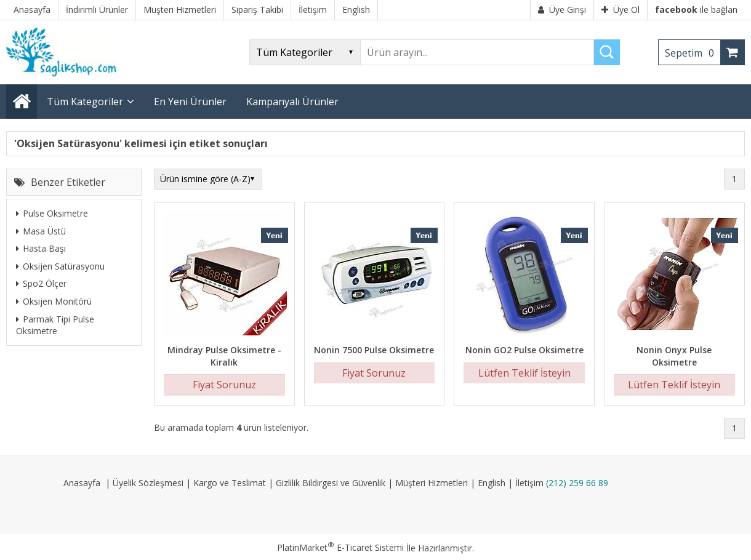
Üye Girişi (562, 10)
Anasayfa (82, 483)
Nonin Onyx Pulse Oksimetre (674, 356)
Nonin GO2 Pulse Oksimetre (524, 350)
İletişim (529, 483)
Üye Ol (620, 10)
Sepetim (693, 53)
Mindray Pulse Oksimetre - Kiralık (224, 356)
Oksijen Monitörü (54, 301)
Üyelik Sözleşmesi (148, 483)
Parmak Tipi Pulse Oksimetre (55, 325)
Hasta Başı (41, 248)
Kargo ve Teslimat (230, 483)
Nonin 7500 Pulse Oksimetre (374, 350)
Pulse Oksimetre (52, 213)
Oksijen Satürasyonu (60, 266)
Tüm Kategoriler (85, 102)
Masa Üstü (41, 231)
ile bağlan (696, 10)
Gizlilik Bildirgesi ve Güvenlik (331, 483)
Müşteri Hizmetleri (432, 483)
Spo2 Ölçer (41, 283)
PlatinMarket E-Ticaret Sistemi (340, 547)
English (492, 483)
